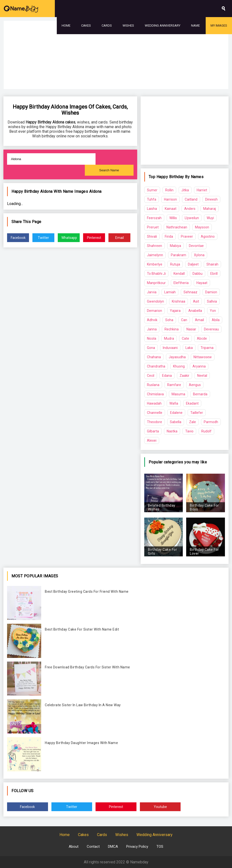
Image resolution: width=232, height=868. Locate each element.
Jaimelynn (155, 255)
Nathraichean (177, 227)
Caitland (191, 199)
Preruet (153, 227)
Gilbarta (153, 431)
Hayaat (202, 283)
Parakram (179, 255)
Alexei (152, 440)
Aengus (195, 385)
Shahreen (155, 246)
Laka (189, 348)
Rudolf (206, 431)
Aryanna (199, 366)
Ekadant (192, 403)
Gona (151, 348)
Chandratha (156, 366)
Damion (211, 292)
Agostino (208, 236)
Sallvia (212, 301)
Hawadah (154, 403)
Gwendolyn (155, 301)
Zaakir (184, 376)
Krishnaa (179, 301)
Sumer (152, 190)
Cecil (151, 376)
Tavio (189, 431)
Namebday (139, 862)
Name (195, 26)
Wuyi (210, 218)
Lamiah (170, 292)
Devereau (211, 329)
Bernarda (200, 394)
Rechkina (172, 329)
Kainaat (171, 209)
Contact (93, 847)
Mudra (169, 338)
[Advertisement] (116, 68)
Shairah (212, 264)
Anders (190, 209)
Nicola (152, 338)
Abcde (202, 338)
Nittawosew (203, 357)
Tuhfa (152, 199)
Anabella (195, 311)
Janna (152, 329)
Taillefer (197, 413)
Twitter (43, 238)
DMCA (113, 847)
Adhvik (152, 320)
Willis (173, 218)
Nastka (172, 431)
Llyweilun (192, 218)
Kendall (179, 274)
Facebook (18, 238)
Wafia (174, 403)
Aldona (95, 191)
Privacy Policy (137, 847)
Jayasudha (177, 357)
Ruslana (153, 385)
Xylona (199, 255)
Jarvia (152, 292)
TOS (160, 847)
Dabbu (198, 274)
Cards (107, 26)
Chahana (154, 357)
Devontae (196, 246)
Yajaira (175, 311)
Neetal (202, 376)
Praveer (187, 236)
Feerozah (154, 218)
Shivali (152, 236)
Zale (193, 422)
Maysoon (202, 227)
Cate (185, 338)
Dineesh (211, 199)
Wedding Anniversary (163, 26)
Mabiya (175, 246)
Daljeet (193, 264)
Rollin (169, 190)
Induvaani (170, 348)
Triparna (207, 348)
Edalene (176, 413)
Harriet (202, 190)
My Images (219, 26)
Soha (169, 320)
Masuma (178, 394)
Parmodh (211, 422)
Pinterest (94, 238)
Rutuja (175, 264)
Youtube (160, 807)
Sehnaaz (190, 292)
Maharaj (210, 209)
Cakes (86, 26)
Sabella (176, 422)
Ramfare (174, 385)
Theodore (155, 422)
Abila (216, 320)
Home (66, 26)
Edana (167, 376)
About (74, 847)
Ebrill (214, 274)
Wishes (128, 26)
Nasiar (191, 329)
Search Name (109, 170)
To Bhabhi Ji (156, 274)
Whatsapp (69, 238)
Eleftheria (181, 283)
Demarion (155, 311)
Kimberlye (155, 264)
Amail (199, 320)
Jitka (185, 190)
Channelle (155, 413)
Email (120, 238)
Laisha (152, 209)
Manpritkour (156, 283)
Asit (196, 301)
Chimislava (155, 394)
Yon (213, 311)
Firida (169, 236)
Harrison (170, 199)
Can (184, 320)
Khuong (179, 366)
